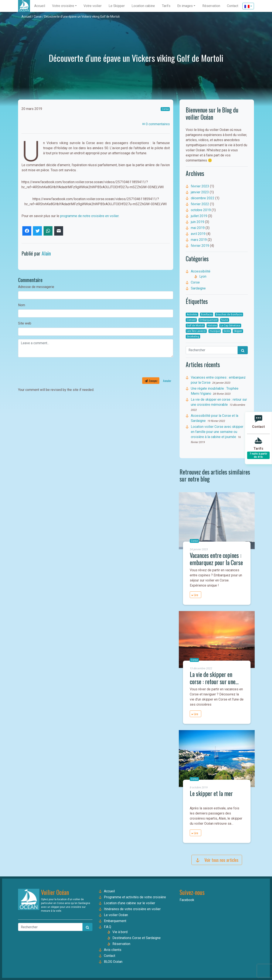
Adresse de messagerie (36, 287)
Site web (25, 323)
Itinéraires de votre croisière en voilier (132, 909)
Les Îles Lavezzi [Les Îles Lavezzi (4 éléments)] (196, 331)
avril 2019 (198, 234)
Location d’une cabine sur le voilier (130, 903)
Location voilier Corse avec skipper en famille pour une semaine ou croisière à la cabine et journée (217, 432)
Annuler (167, 381)
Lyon (203, 276)
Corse (38, 17)
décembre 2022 (203, 198)
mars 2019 (199, 240)
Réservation (121, 944)
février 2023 (200, 186)
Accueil (26, 17)
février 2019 (200, 246)
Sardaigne (198, 288)
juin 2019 (198, 222)
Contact (110, 956)
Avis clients (113, 950)
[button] (64, 6)
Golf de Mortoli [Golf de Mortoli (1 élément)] (195, 326)
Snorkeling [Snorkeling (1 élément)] (193, 337)
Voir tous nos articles (217, 860)
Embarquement (115, 921)
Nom (22, 305)
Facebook (187, 900)
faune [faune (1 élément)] (225, 320)
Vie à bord (120, 932)
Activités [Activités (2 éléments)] (192, 314)
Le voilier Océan (116, 915)
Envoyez (151, 381)
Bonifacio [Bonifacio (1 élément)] (207, 314)
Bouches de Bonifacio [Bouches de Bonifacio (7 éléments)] (229, 314)
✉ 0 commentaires (156, 124)
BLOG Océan (113, 962)
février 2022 (200, 204)
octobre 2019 (201, 210)
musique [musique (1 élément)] (215, 331)
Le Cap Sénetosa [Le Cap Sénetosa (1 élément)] (230, 326)
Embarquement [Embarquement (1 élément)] (209, 320)
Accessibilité (201, 271)
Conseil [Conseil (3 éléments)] (191, 320)
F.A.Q (108, 927)
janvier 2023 (200, 192)
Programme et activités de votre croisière (135, 897)
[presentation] (50, 369)
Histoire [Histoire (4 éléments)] (212, 326)
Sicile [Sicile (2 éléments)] (227, 331)
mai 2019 (198, 228)
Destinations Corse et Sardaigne (137, 938)
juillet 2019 (199, 216)
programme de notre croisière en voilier (89, 216)
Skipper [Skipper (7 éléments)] (238, 331)
